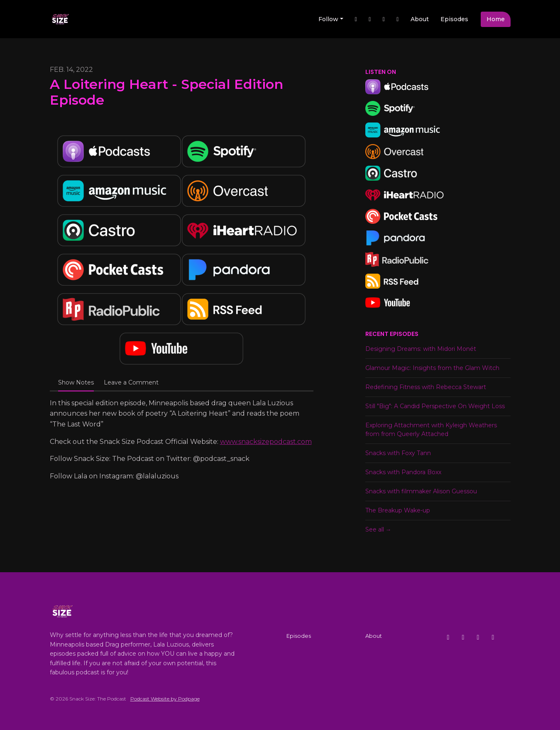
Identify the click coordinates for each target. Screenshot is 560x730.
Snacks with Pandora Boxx (403, 472)
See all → (378, 529)
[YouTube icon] (493, 637)
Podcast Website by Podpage (165, 699)
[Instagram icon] (463, 637)
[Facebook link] (370, 19)
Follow (328, 19)
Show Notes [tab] (76, 382)
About (420, 19)
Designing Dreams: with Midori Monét (421, 349)
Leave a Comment (131, 382)
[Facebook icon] (478, 637)
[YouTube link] (398, 19)
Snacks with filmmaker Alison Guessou (421, 491)
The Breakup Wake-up (398, 510)
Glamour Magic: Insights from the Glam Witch (432, 368)
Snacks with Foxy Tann (398, 453)
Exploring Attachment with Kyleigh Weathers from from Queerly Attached (431, 430)
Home (496, 19)
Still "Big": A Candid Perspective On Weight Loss (435, 406)
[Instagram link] (384, 19)
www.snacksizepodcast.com (266, 442)
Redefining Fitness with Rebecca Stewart (426, 387)
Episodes (454, 19)
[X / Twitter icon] (448, 637)
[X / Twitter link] (356, 19)
